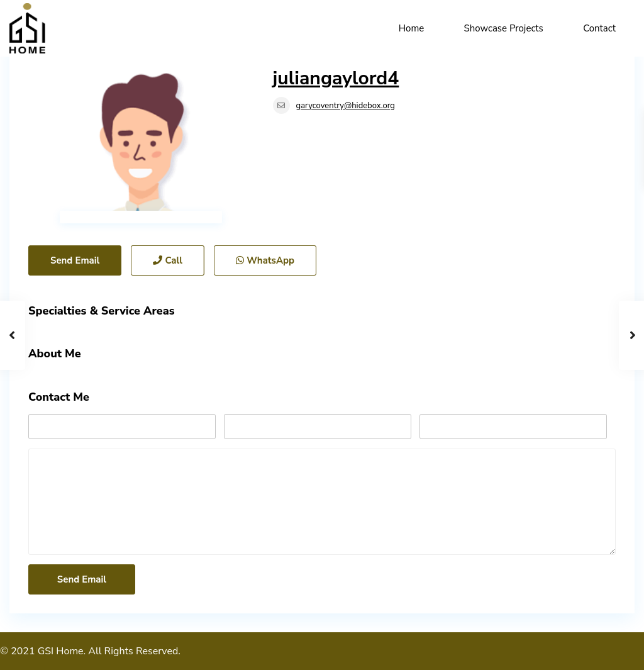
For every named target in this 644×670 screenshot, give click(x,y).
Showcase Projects (504, 28)
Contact (599, 28)
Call (168, 260)
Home (412, 28)
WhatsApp (265, 260)
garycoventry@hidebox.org (346, 106)
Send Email (75, 260)
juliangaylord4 (336, 78)
